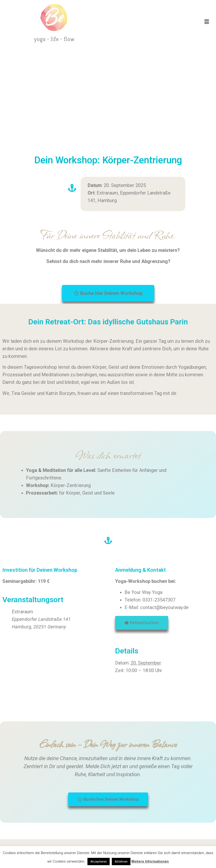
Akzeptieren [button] (99, 862)
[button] (207, 22)
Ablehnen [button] (121, 862)
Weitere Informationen (150, 861)
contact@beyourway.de (164, 607)
